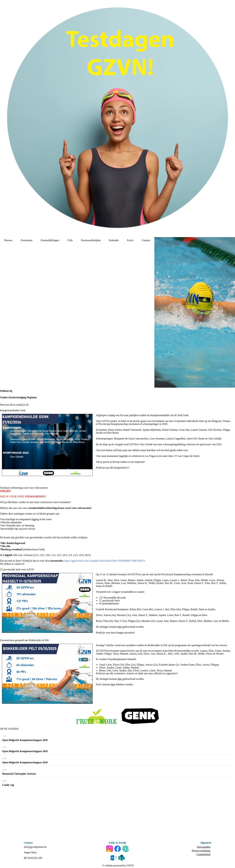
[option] (195, 312)
